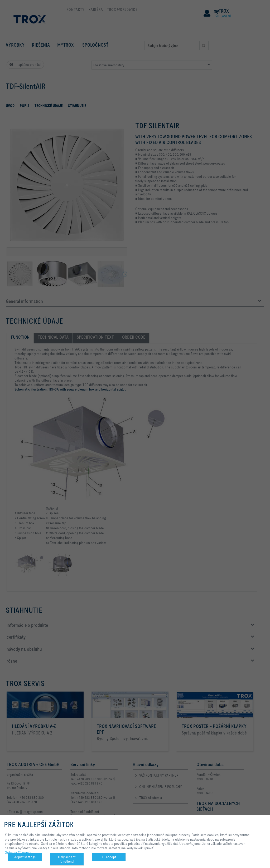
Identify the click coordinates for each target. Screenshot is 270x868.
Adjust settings (25, 857)
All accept (109, 857)
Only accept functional (67, 859)
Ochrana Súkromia (18, 852)
